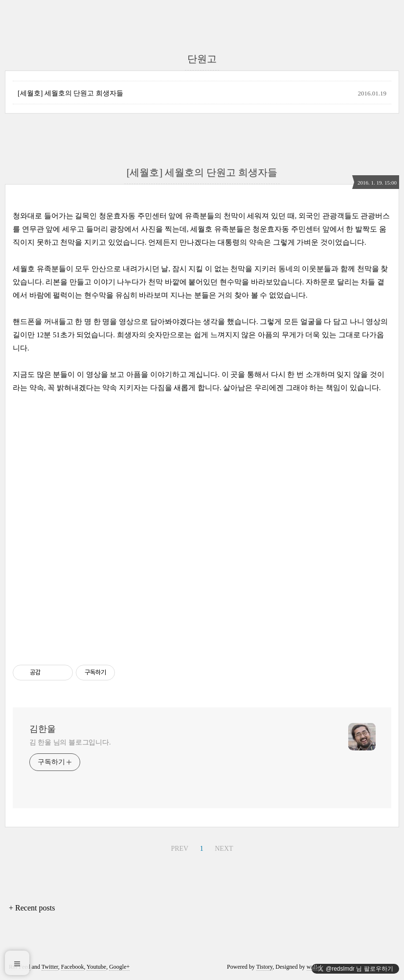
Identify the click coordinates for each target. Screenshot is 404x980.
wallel (314, 967)
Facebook (73, 967)
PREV (180, 849)
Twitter (50, 967)
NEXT (224, 849)
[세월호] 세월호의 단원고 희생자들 (70, 93)
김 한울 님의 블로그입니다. (70, 742)
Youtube (96, 967)
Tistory (264, 967)
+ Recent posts (32, 908)
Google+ (119, 967)
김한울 (43, 729)
